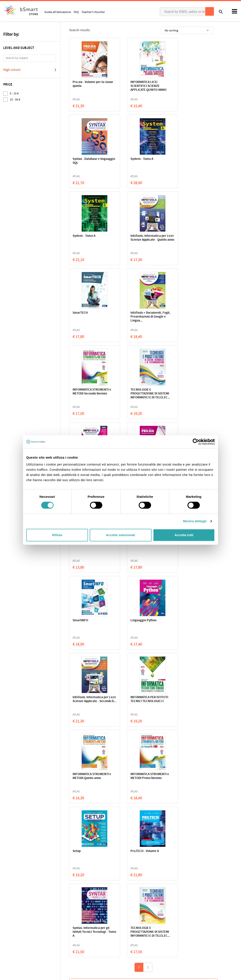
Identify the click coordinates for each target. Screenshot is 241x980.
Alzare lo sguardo (181, 731)
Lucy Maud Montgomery (90, 740)
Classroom (131, 921)
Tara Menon (146, 838)
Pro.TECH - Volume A (87, 621)
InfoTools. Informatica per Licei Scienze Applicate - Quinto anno (190, 163)
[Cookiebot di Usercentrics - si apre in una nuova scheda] (196, 442)
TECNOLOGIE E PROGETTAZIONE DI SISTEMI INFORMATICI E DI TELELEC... (92, 319)
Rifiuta (57, 535)
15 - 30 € (15, 100)
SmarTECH (80, 236)
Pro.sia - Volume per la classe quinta (88, 84)
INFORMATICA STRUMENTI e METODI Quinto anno (92, 546)
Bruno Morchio (210, 838)
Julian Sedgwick (86, 838)
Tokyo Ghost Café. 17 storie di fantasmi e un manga (90, 831)
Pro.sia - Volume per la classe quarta (187, 315)
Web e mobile (82, 390)
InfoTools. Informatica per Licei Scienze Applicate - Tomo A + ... (140, 317)
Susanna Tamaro (180, 740)
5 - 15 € (14, 93)
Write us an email (195, 918)
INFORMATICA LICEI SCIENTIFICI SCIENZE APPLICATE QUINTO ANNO (140, 86)
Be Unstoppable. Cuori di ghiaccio (119, 831)
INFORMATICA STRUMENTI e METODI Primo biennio (141, 546)
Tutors (128, 927)
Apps (127, 914)
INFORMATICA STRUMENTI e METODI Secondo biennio (191, 238)
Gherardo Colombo (119, 740)
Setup (176, 544)
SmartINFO (179, 390)
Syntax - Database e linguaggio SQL (185, 84)
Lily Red (113, 838)
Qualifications (58, 921)
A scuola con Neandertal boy (149, 733)
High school (12, 70)
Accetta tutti (184, 535)
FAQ (76, 12)
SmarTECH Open (134, 390)
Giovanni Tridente (212, 740)
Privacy (8, 921)
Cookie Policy (22, 921)
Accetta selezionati (120, 535)
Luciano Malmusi (149, 740)
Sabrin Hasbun (179, 838)
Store (127, 934)
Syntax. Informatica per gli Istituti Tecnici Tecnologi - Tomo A (140, 624)
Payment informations (198, 928)
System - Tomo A (84, 159)
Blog (127, 941)
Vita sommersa (149, 829)
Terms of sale (40, 921)
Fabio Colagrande (212, 743)
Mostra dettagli (195, 521)
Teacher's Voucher (93, 12)
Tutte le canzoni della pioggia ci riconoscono (184, 831)
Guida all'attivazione (58, 12)
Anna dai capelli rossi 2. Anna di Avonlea (90, 733)
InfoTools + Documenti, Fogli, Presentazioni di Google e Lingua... (138, 240)
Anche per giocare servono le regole (119, 733)
